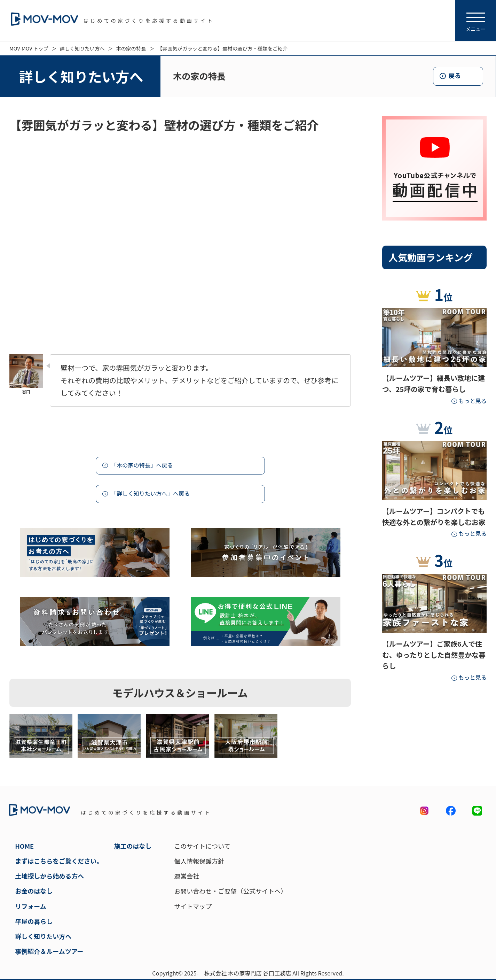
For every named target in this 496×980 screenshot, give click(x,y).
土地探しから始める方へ (49, 876)
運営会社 (187, 876)
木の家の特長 (131, 48)
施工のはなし (133, 846)
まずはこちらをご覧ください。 (59, 861)
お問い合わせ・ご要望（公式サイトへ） (230, 891)
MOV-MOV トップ (29, 48)
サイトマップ (193, 906)
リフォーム (30, 906)
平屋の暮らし (34, 921)
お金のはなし (34, 891)
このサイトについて (202, 846)
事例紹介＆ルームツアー (49, 951)
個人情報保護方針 (199, 861)
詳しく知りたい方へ (82, 48)
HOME (24, 846)
